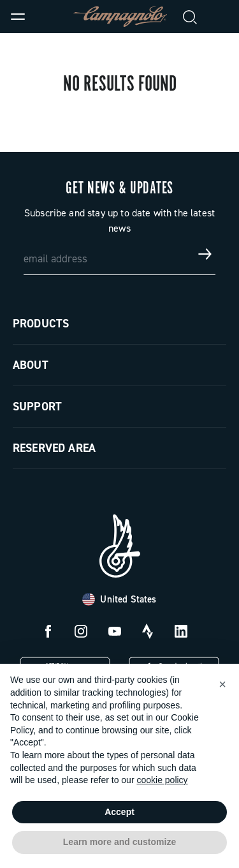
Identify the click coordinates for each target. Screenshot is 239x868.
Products (41, 324)
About (31, 365)
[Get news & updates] (205, 254)
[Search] (191, 17)
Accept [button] (119, 812)
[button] (222, 684)
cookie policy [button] (162, 780)
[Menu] (18, 17)
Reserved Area (54, 448)
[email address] (120, 254)
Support (37, 407)
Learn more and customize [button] (119, 842)
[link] (221, 17)
